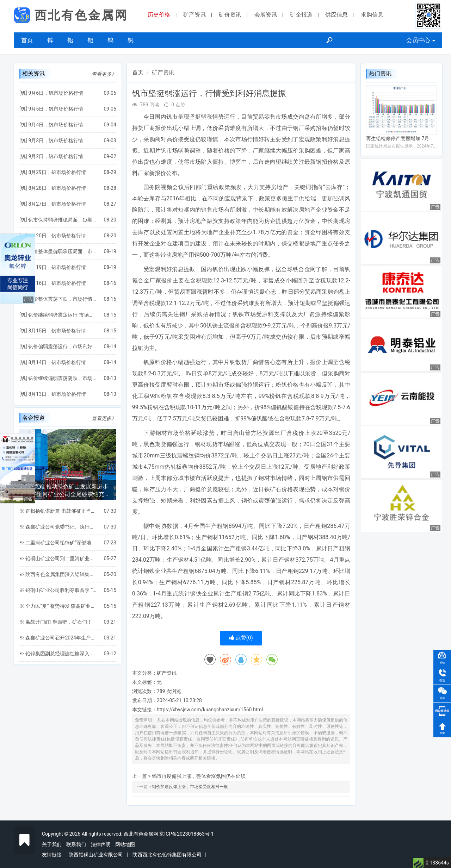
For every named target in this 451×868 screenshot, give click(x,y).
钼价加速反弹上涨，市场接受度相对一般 (190, 787)
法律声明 (101, 844)
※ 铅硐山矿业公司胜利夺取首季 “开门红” (58, 590)
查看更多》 (104, 74)
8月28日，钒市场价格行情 (57, 188)
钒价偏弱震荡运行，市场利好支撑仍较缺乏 (62, 346)
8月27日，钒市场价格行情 (57, 204)
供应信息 (336, 15)
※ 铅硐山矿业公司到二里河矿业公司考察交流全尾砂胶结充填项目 (58, 558)
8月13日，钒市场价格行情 (57, 394)
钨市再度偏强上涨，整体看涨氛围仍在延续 (199, 776)
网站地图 (125, 844)
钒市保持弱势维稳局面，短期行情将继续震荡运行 (62, 220)
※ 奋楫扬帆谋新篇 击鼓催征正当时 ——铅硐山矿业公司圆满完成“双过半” (58, 511)
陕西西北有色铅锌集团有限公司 (167, 855)
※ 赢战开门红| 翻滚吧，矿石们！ (56, 622)
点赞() (241, 638)
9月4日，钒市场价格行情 (56, 125)
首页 (27, 40)
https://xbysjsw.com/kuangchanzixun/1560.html (210, 710)
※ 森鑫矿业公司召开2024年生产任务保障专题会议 (58, 638)
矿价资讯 (230, 15)
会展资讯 (266, 15)
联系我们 (76, 844)
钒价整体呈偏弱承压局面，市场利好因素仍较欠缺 (62, 251)
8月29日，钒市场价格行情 (57, 172)
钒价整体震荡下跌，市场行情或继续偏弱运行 (62, 299)
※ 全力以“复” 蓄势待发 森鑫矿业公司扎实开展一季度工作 (58, 606)
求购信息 (372, 15)
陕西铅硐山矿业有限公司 (96, 855)
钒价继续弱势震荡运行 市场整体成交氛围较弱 (62, 315)
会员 (421, 40)
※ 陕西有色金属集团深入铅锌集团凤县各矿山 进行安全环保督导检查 (58, 574)
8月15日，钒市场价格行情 (57, 331)
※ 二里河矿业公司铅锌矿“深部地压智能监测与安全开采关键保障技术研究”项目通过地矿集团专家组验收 (58, 543)
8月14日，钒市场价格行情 (57, 362)
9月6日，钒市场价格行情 (56, 93)
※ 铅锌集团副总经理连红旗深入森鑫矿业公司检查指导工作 (58, 654)
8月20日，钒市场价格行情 (57, 236)
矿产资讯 (194, 15)
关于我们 (52, 844)
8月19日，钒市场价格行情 (57, 267)
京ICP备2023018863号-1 (186, 834)
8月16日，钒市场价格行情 (57, 283)
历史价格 (159, 15)
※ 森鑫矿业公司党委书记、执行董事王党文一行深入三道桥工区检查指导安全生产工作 (58, 527)
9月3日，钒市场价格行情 (56, 140)
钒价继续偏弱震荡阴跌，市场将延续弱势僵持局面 (62, 378)
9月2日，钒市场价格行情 (56, 156)
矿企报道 (301, 15)
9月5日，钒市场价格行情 (56, 109)
